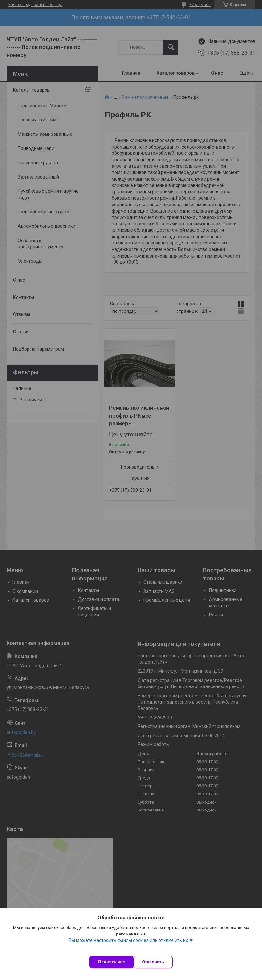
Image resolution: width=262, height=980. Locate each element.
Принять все (112, 962)
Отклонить (153, 962)
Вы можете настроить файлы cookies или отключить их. (129, 940)
